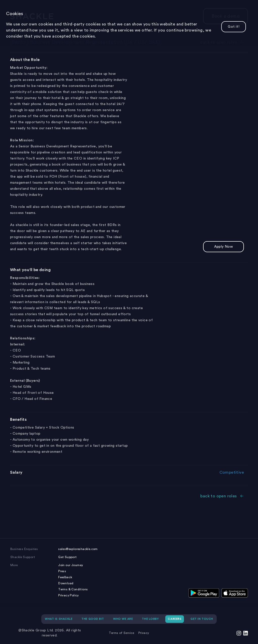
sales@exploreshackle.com (78, 549)
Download (66, 583)
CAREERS (175, 619)
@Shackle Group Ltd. (36, 630)
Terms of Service (121, 633)
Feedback (65, 577)
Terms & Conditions (73, 589)
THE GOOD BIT (93, 619)
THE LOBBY (150, 619)
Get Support (67, 557)
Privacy (144, 633)
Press (62, 571)
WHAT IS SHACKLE (59, 619)
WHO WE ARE (123, 619)
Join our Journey (71, 565)
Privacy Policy (69, 595)
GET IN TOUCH (202, 619)
